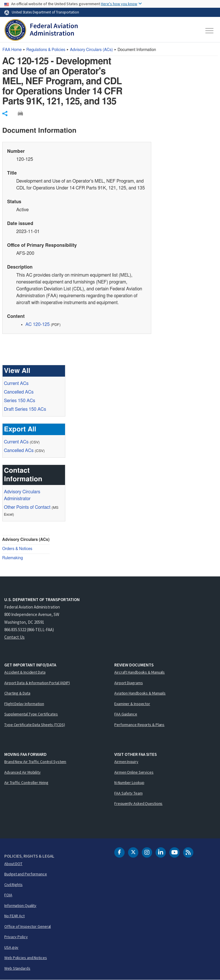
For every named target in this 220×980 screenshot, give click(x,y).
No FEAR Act (14, 916)
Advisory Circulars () (91, 50)
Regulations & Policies (46, 50)
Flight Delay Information (24, 704)
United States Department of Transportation (45, 12)
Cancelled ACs (19, 392)
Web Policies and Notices (26, 958)
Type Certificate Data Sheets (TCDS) (35, 725)
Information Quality (20, 905)
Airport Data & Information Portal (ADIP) (37, 683)
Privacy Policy (16, 937)
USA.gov (11, 947)
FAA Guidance (126, 714)
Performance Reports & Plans (139, 725)
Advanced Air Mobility (22, 772)
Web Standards (17, 968)
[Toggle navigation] (210, 31)
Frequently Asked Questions (138, 803)
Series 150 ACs (20, 401)
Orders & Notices (17, 549)
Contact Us (14, 637)
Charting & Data (17, 693)
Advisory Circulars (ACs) (26, 540)
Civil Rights (13, 885)
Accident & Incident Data (25, 672)
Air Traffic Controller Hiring (26, 783)
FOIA (8, 895)
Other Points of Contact (27, 507)
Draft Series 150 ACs (25, 409)
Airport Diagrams (128, 683)
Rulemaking (13, 558)
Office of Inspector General (27, 926)
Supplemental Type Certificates (31, 714)
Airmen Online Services (134, 772)
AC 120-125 (38, 324)
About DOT (13, 864)
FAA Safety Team (128, 793)
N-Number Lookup (129, 783)
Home (12, 50)
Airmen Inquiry (126, 762)
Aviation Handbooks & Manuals (140, 693)
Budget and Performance (26, 874)
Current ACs (16, 384)
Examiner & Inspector (132, 704)
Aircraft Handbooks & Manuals (140, 672)
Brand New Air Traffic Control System (35, 762)
